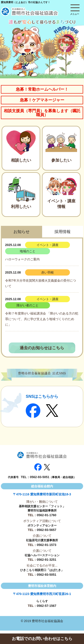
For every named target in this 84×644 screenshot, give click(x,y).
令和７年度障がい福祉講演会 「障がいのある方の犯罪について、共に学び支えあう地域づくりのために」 (42, 319)
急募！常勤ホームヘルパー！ (42, 89)
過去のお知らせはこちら (42, 348)
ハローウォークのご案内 (22, 259)
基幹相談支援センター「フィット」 (42, 506)
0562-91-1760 (46, 515)
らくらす (42, 601)
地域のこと (28, 251)
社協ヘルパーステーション (42, 555)
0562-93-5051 (40, 477)
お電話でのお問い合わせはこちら (42, 639)
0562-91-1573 (46, 545)
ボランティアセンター (42, 525)
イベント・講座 (47, 245)
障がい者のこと (28, 305)
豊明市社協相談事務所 (42, 510)
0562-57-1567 (46, 606)
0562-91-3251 (46, 560)
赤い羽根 (47, 272)
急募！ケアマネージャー (42, 100)
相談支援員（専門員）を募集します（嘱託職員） (42, 113)
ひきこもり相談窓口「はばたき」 (42, 570)
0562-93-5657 (46, 530)
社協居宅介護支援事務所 (42, 540)
